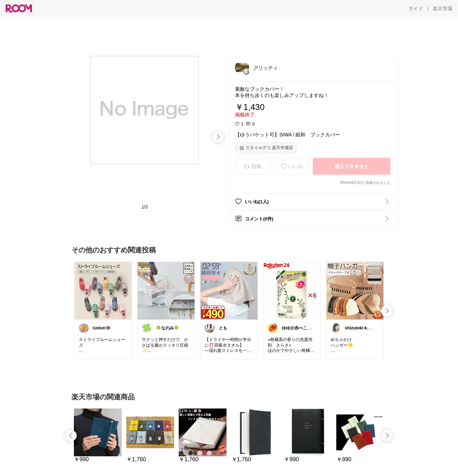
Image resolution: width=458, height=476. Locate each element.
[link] (103, 290)
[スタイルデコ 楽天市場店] (266, 148)
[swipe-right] (218, 137)
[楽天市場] (443, 8)
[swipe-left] (71, 436)
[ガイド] (416, 8)
